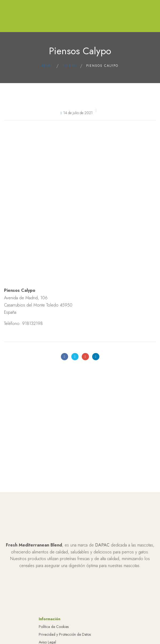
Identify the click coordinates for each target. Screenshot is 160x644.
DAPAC (102, 545)
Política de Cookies (54, 627)
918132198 (32, 323)
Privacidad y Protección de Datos (65, 634)
